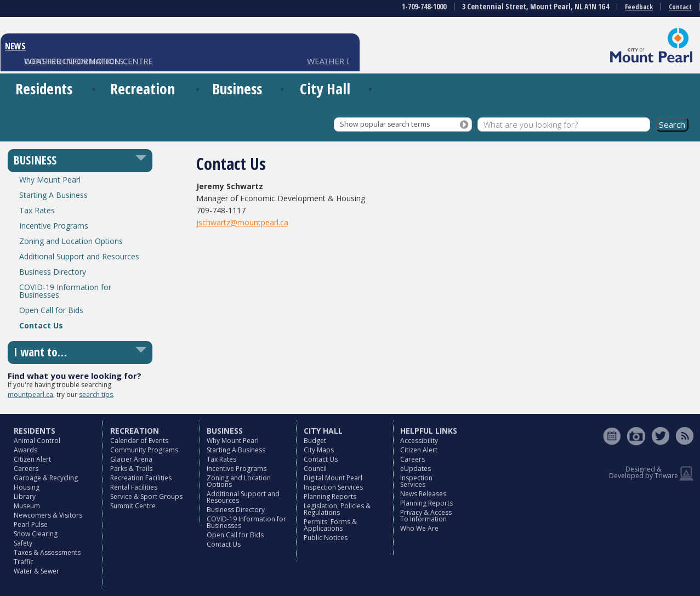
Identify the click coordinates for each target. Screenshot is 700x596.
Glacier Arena (131, 459)
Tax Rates (37, 210)
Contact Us (41, 325)
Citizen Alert (32, 459)
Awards (25, 450)
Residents (44, 89)
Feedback (639, 7)
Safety (23, 543)
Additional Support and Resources (79, 256)
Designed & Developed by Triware (644, 472)
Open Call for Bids (51, 310)
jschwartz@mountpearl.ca (242, 222)
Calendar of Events (139, 441)
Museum (27, 506)
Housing (27, 487)
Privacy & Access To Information (426, 516)
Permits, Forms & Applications (330, 525)
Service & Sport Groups (146, 496)
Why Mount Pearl (50, 180)
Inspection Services (333, 487)
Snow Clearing (36, 534)
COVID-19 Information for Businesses (65, 291)
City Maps (319, 450)
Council (315, 469)
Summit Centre (133, 506)
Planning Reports (330, 496)
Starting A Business (53, 195)
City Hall (325, 89)
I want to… (40, 352)
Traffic (24, 562)
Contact (680, 7)
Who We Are (419, 528)
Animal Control (37, 441)
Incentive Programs (54, 226)
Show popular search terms (385, 124)
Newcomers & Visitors (48, 515)
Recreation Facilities (141, 478)
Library (25, 496)
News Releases (423, 494)
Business (237, 89)
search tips (96, 395)
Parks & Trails (131, 469)
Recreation (143, 89)
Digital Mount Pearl (333, 478)
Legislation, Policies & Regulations (337, 509)
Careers (26, 469)
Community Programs (144, 450)
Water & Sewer (36, 571)
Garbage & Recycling (46, 478)
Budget (315, 441)
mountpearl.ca (30, 395)
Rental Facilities (134, 487)
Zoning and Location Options (71, 241)
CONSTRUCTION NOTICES (74, 61)
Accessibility (419, 441)
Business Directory (53, 272)
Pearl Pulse (31, 524)
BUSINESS (35, 160)
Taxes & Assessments (47, 552)
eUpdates (416, 469)
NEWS (15, 46)
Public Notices (326, 538)
